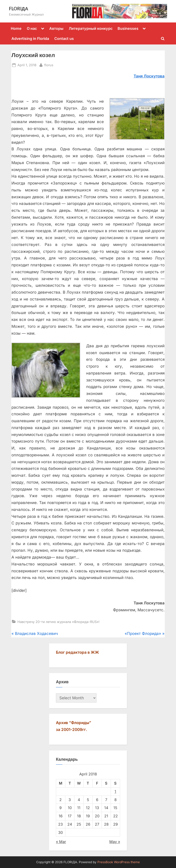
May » (115, 842)
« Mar (61, 842)
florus (49, 65)
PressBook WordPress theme (119, 862)
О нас (32, 28)
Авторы (56, 28)
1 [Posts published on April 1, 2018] (115, 791)
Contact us (64, 39)
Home (16, 28)
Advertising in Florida (30, 39)
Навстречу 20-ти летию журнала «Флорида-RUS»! (58, 622)
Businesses (128, 28)
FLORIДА (19, 8)
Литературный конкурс (91, 28)
